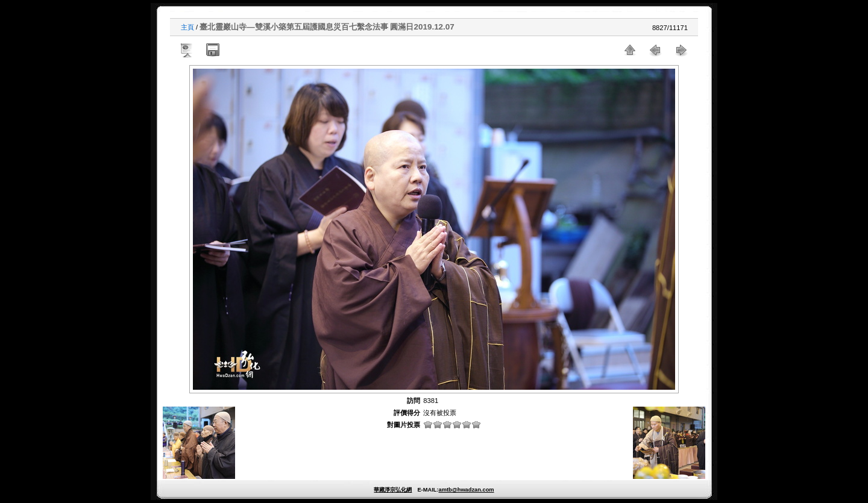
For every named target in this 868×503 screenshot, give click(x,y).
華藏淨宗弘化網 (393, 490)
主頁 (187, 27)
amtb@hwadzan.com (466, 490)
